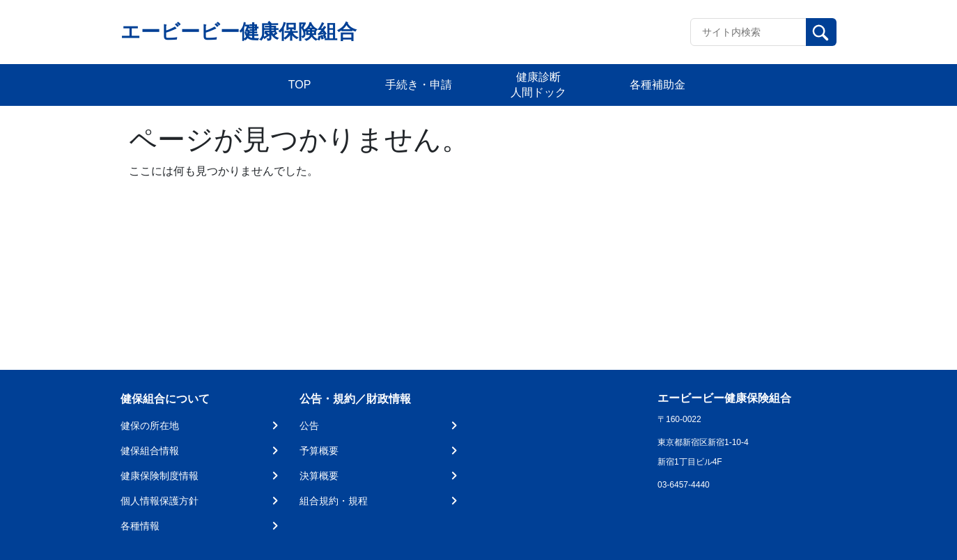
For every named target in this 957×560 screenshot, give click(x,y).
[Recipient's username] (748, 32)
